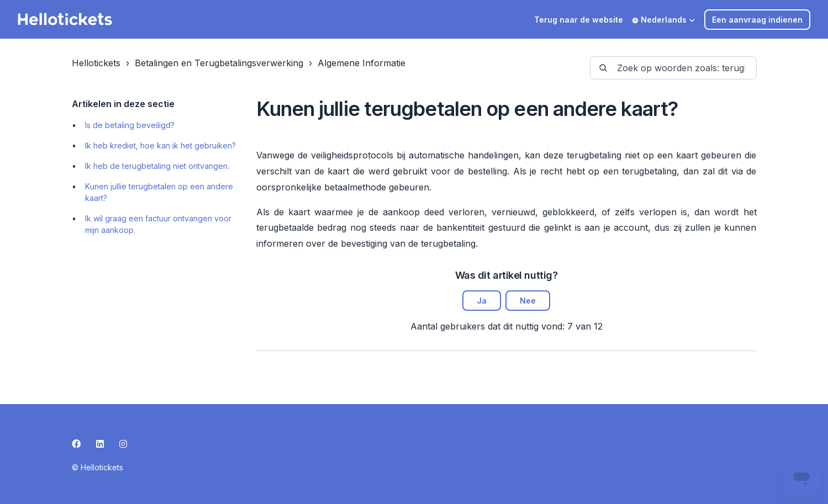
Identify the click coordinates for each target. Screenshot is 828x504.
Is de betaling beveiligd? (130, 125)
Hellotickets (96, 63)
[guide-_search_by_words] (673, 68)
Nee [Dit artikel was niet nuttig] (528, 301)
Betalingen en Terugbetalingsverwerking (219, 63)
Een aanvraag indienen (757, 20)
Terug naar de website (579, 20)
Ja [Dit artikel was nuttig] (482, 301)
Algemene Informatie (362, 63)
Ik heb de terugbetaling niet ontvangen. (157, 166)
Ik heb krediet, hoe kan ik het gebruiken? (160, 145)
